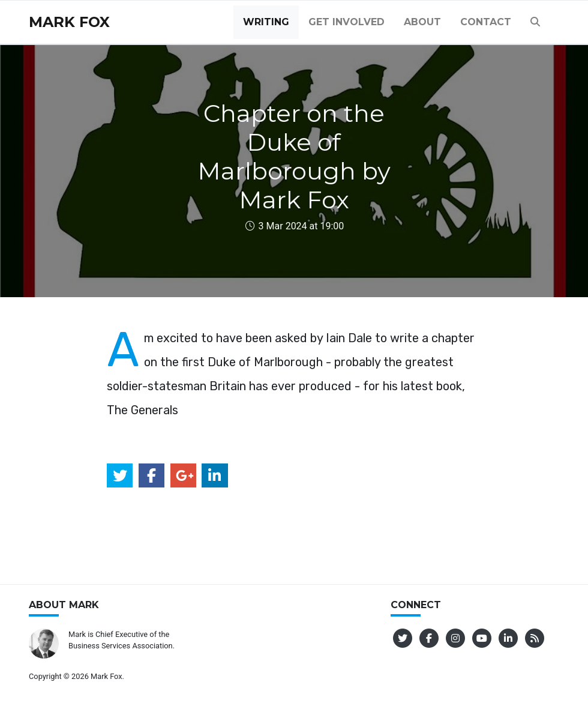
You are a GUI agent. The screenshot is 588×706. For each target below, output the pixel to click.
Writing (266, 22)
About (422, 22)
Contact (486, 22)
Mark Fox (69, 22)
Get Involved (346, 22)
